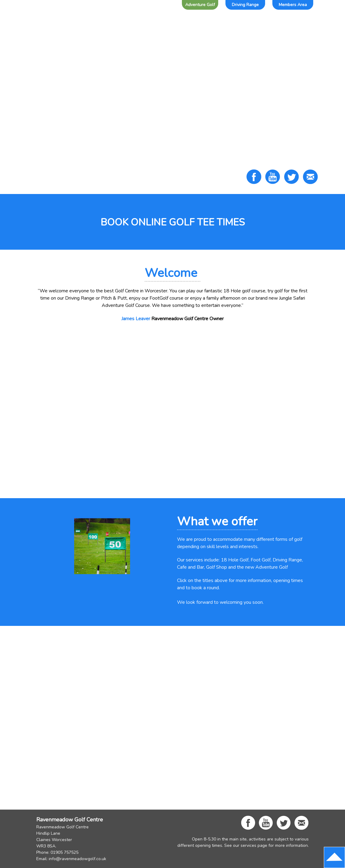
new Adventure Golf (266, 567)
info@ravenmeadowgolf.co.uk (77, 859)
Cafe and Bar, (191, 567)
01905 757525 (64, 852)
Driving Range (245, 5)
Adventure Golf (200, 5)
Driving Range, (288, 560)
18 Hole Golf (235, 560)
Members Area (293, 5)
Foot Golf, (261, 560)
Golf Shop (217, 567)
